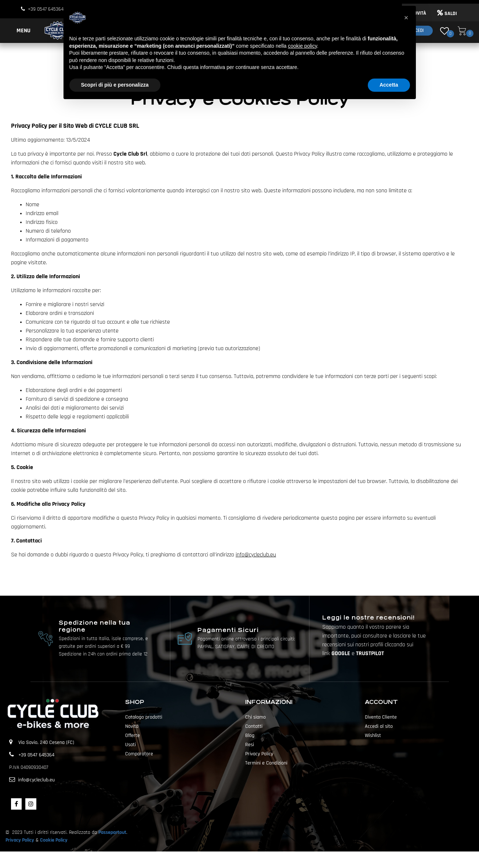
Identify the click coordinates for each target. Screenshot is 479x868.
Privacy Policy (20, 840)
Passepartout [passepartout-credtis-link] (253, 860)
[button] (406, 18)
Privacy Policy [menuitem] (259, 754)
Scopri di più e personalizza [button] (115, 85)
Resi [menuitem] (250, 745)
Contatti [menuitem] (254, 726)
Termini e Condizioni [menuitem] (266, 763)
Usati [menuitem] (130, 745)
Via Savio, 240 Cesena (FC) (46, 742)
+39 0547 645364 (46, 9)
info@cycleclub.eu (256, 555)
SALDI (447, 14)
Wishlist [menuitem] (373, 736)
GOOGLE (342, 653)
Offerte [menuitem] (133, 736)
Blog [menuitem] (250, 736)
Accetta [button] (389, 85)
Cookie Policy (54, 840)
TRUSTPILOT (370, 653)
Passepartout (112, 832)
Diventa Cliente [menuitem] (381, 717)
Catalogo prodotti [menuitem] (144, 717)
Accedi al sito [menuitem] (379, 726)
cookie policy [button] (302, 46)
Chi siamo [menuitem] (255, 717)
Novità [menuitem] (132, 726)
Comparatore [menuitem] (139, 754)
